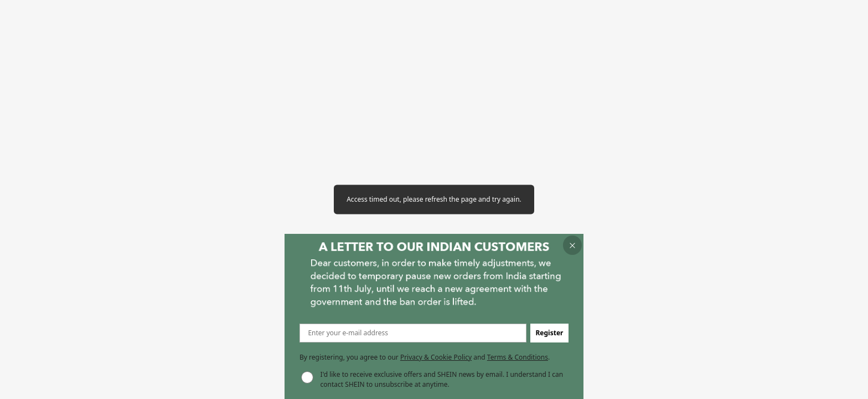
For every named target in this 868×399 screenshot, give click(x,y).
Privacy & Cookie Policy (436, 357)
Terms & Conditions (518, 357)
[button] (573, 245)
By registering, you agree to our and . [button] (425, 357)
